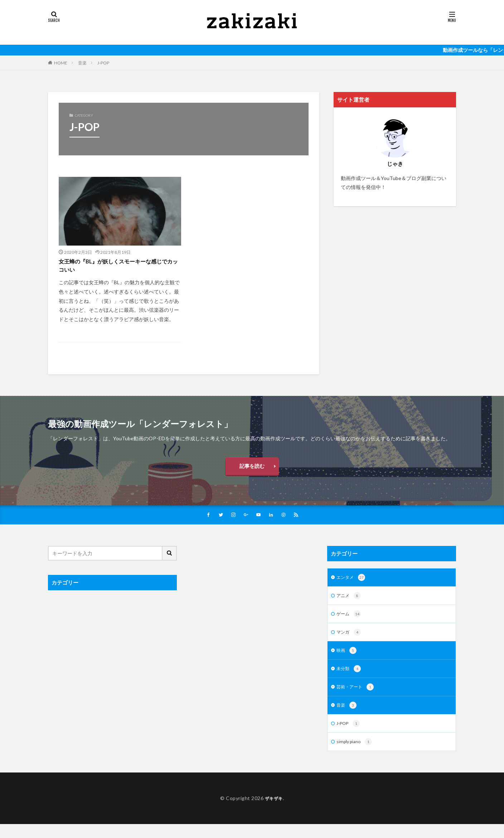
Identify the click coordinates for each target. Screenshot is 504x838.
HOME (61, 63)
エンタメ (352, 585)
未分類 (350, 680)
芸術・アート (357, 699)
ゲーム (350, 623)
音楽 (82, 63)
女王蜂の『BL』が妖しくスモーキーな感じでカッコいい (117, 267)
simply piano (356, 756)
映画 (347, 661)
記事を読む (252, 470)
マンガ (350, 642)
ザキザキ (274, 812)
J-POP (103, 63)
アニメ (350, 604)
